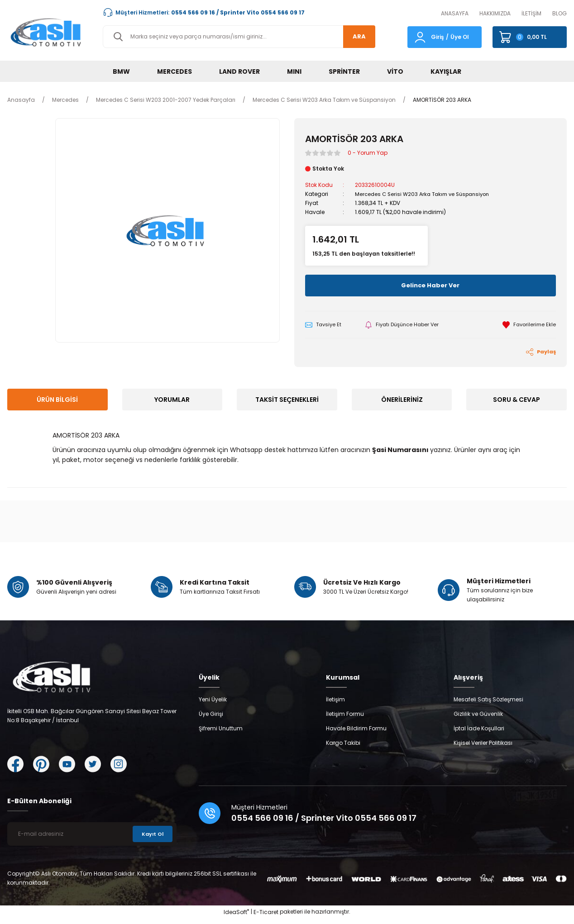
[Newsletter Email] (92, 839)
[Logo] (48, 32)
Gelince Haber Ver (430, 286)
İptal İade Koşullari (479, 734)
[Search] (239, 37)
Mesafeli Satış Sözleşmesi (488, 705)
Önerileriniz (402, 400)
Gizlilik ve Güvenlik (478, 719)
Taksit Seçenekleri (287, 400)
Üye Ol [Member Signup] (460, 37)
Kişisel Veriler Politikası (483, 748)
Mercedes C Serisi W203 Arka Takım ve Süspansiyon (426, 194)
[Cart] (530, 37)
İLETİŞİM (531, 13)
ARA (356, 37)
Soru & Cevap (517, 400)
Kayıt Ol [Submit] (151, 839)
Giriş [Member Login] (438, 37)
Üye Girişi (211, 719)
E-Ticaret (266, 917)
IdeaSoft (236, 917)
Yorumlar (172, 400)
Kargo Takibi (343, 748)
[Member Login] (420, 36)
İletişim (335, 705)
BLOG (560, 13)
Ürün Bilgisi (57, 400)
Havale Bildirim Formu (356, 734)
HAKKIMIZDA (495, 13)
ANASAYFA (455, 13)
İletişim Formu (345, 719)
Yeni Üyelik (213, 705)
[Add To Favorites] (528, 325)
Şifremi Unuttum (221, 734)
